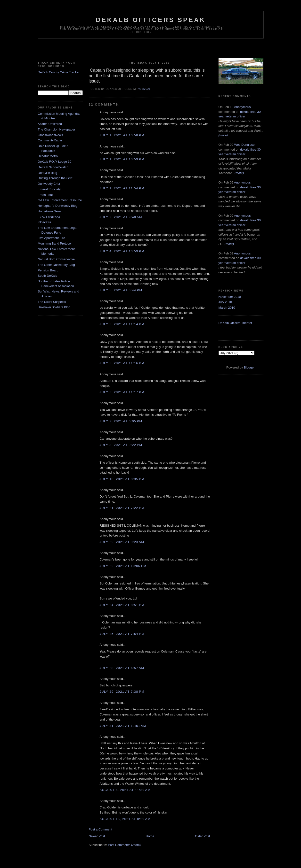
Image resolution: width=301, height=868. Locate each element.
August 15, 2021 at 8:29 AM (125, 819)
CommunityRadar (50, 140)
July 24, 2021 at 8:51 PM (122, 605)
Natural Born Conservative (56, 259)
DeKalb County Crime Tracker (59, 72)
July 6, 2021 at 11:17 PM (122, 392)
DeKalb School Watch (53, 167)
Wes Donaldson (245, 145)
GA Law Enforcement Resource (60, 200)
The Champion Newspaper (57, 129)
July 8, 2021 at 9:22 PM (121, 445)
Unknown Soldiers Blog (54, 307)
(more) (223, 135)
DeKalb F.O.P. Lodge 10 (55, 162)
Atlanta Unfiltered (50, 124)
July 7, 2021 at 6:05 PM (121, 421)
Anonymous (242, 107)
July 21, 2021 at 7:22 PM (122, 508)
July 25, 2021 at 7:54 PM (122, 634)
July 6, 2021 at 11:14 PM (122, 324)
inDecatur (45, 222)
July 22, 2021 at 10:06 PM (123, 566)
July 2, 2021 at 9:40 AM (121, 217)
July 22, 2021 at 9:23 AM (122, 542)
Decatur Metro (48, 156)
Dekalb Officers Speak (151, 20)
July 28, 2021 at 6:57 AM (122, 668)
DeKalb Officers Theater (235, 323)
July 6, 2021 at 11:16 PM (122, 363)
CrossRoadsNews (50, 135)
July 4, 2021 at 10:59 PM (122, 251)
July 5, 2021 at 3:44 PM (121, 290)
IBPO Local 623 (49, 217)
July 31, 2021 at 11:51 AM (123, 726)
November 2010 (230, 297)
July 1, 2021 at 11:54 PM (122, 188)
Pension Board (48, 270)
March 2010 (227, 308)
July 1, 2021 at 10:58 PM (122, 135)
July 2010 (225, 302)
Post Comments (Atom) (124, 845)
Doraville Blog (48, 173)
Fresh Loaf (45, 195)
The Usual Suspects (52, 302)
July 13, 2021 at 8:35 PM (122, 479)
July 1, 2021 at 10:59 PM (122, 159)
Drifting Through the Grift (55, 178)
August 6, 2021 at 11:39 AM (125, 790)
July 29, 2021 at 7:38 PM (122, 692)
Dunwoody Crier (49, 184)
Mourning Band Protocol (55, 243)
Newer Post (97, 836)
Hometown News (50, 211)
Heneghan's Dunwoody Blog (58, 206)
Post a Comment (101, 829)
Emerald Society (49, 189)
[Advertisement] (151, 50)
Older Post (202, 836)
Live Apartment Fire (52, 238)
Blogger (249, 367)
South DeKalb (48, 276)
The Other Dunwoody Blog (56, 265)
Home (150, 836)
